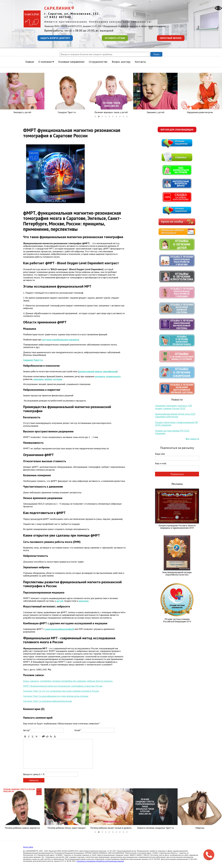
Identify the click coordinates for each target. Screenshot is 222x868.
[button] (95, 116)
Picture (55, 737)
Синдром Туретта (33, 360)
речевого (100, 376)
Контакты (140, 62)
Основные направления (71, 62)
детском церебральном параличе (61, 340)
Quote (43, 737)
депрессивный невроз (90, 371)
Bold (25, 737)
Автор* (27, 730)
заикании (38, 379)
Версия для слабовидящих (177, 130)
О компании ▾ (46, 62)
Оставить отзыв (115, 38)
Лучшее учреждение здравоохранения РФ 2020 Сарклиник (177, 424)
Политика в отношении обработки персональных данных (100, 861)
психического (113, 376)
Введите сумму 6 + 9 (34, 774)
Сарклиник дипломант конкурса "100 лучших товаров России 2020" (173, 407)
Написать (34, 780)
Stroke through (36, 737)
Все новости (192, 439)
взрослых (84, 601)
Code (47, 737)
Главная (30, 62)
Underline (33, 737)
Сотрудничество (98, 62)
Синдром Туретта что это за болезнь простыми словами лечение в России (61, 691)
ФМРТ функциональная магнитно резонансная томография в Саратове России (63, 686)
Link (51, 737)
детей (60, 601)
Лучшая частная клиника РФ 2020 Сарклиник (172, 432)
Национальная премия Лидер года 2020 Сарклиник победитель (175, 415)
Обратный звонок (171, 38)
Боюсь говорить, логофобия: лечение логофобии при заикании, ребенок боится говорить (68, 681)
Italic (29, 737)
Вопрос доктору (121, 62)
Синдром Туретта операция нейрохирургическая (47, 701)
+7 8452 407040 (58, 17)
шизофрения (110, 371)
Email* (78, 730)
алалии (48, 379)
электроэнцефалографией (60, 629)
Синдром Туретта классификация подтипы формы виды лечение (56, 696)
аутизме (58, 379)
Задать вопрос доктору (55, 38)
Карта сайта (28, 847)
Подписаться (177, 474)
